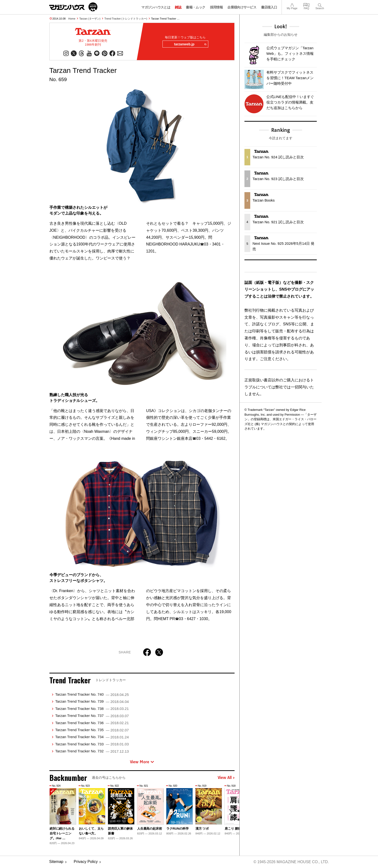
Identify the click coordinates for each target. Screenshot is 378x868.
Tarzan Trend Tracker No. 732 (92, 752)
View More (142, 762)
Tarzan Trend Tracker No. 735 (92, 730)
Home (72, 19)
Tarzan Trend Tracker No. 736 (92, 723)
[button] (230, 812)
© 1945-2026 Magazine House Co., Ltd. (291, 862)
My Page (292, 4)
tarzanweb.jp (190, 44)
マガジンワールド (73, 7)
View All (226, 778)
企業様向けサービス (242, 7)
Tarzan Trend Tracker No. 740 (92, 695)
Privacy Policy (86, 862)
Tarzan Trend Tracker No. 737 (92, 716)
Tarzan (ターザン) (90, 19)
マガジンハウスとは (156, 7)
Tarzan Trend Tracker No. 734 (92, 737)
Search (320, 4)
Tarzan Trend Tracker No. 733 (92, 744)
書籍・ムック (196, 7)
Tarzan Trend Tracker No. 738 (92, 709)
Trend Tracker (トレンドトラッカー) (126, 19)
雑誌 (178, 7)
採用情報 (216, 7)
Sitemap (56, 862)
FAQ (306, 4)
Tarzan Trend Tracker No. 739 (92, 702)
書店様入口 (269, 7)
